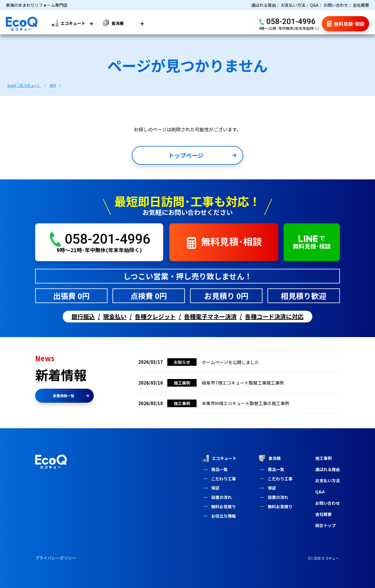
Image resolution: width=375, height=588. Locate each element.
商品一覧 (219, 469)
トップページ (202, 155)
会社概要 (361, 5)
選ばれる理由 (264, 5)
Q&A (314, 5)
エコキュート (219, 458)
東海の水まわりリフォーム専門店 (37, 5)
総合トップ (325, 525)
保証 (215, 488)
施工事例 (323, 458)
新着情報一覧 (71, 396)
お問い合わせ (336, 5)
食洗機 (270, 458)
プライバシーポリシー (56, 558)
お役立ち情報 (224, 516)
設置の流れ (221, 497)
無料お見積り (224, 507)
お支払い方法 (293, 5)
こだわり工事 (224, 479)
